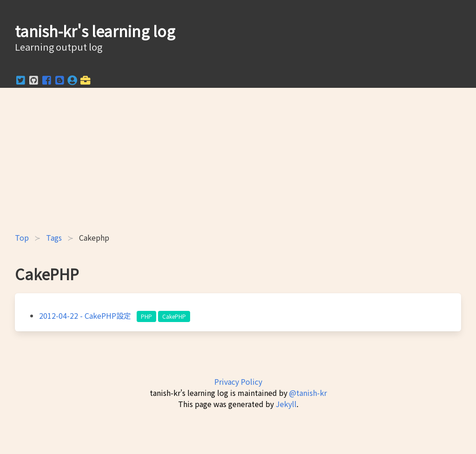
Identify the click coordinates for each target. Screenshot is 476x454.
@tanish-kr (308, 393)
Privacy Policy (238, 382)
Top (22, 237)
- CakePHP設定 (86, 316)
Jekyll (286, 404)
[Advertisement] (238, 160)
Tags (54, 237)
